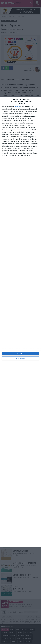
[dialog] (20, 322)
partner (17, 107)
